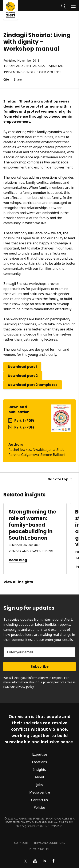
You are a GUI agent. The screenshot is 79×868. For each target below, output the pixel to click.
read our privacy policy (19, 687)
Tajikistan (55, 66)
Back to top (60, 479)
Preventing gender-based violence (33, 72)
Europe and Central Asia (24, 66)
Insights (39, 770)
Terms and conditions (49, 843)
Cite (6, 80)
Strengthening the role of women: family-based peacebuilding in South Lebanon (32, 525)
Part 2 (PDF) (24, 427)
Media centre (40, 792)
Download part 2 (23, 376)
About (39, 777)
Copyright (21, 843)
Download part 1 (22, 367)
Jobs (40, 785)
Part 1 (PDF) (24, 421)
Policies (40, 807)
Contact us (39, 800)
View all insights (18, 582)
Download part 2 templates (33, 385)
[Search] (64, 5)
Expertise (40, 754)
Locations (39, 762)
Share (18, 80)
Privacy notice (40, 849)
